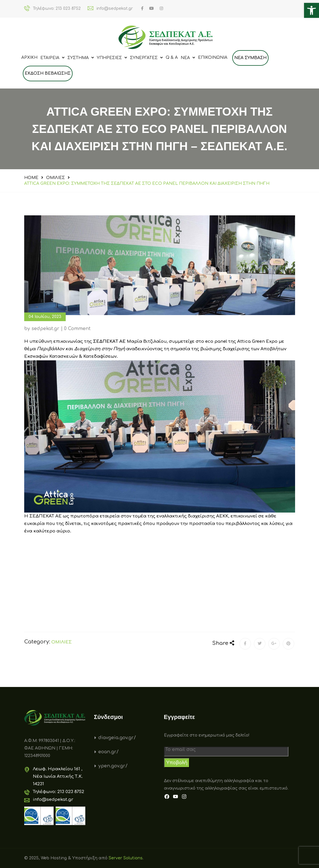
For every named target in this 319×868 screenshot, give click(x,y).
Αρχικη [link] (29, 58)
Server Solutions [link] (126, 858)
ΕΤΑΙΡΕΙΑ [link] (52, 58)
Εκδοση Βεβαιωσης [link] (48, 73)
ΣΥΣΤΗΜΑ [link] (81, 58)
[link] (312, 10)
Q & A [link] (172, 58)
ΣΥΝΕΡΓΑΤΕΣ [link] (146, 58)
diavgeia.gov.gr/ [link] (117, 738)
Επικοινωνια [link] (213, 58)
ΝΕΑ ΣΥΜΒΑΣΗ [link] (250, 58)
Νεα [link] (188, 58)
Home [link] (31, 178)
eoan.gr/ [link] (108, 752)
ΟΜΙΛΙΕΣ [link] (55, 178)
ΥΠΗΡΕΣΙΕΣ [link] (112, 58)
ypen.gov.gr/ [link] (113, 766)
